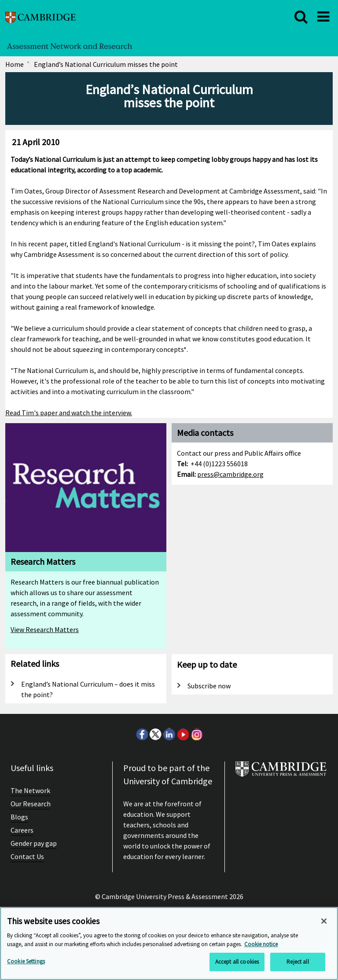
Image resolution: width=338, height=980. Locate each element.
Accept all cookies (237, 962)
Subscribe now (209, 686)
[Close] (324, 921)
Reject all (298, 962)
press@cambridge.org (230, 474)
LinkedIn (169, 734)
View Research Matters (45, 629)
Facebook (142, 734)
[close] (301, 17)
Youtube (183, 734)
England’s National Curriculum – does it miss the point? (88, 689)
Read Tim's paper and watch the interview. (69, 413)
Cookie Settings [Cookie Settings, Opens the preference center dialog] (26, 961)
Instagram (196, 734)
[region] (169, 943)
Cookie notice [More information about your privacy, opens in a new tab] (261, 944)
